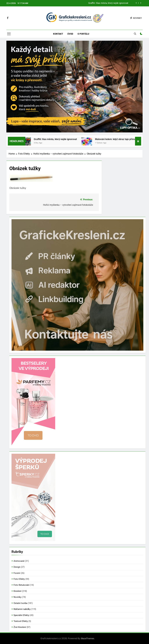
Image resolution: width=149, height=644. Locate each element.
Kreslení (17, 591)
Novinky (17, 597)
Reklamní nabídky (22, 609)
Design (17, 567)
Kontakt (58, 34)
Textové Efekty (21, 621)
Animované (19, 561)
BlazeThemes (88, 638)
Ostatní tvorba (20, 603)
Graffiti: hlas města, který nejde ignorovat (108, 3)
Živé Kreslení (20, 627)
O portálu (83, 34)
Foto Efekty (19, 579)
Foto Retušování (21, 585)
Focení (17, 573)
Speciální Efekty (21, 615)
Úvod (70, 34)
